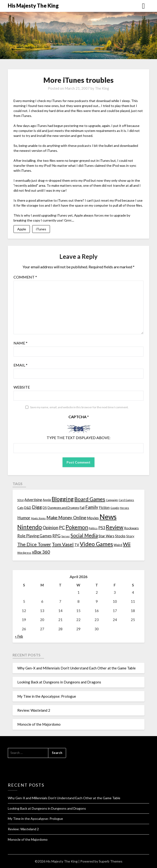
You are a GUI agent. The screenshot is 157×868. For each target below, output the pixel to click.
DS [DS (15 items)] (45, 508)
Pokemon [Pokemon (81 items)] (77, 527)
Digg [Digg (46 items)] (37, 507)
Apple (22, 229)
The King (102, 88)
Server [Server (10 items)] (66, 536)
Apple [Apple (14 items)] (47, 500)
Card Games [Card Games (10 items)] (126, 500)
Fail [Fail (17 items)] (82, 508)
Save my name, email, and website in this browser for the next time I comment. (79, 407)
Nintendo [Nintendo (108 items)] (30, 527)
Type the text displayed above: (78, 438)
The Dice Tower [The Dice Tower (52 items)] (34, 544)
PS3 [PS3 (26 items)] (102, 528)
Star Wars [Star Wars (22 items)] (106, 536)
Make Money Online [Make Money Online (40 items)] (66, 518)
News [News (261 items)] (108, 517)
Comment (25, 277)
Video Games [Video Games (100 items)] (96, 544)
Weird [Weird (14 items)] (118, 545)
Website (22, 387)
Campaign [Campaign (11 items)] (112, 500)
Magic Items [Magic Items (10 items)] (38, 518)
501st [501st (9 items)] (20, 500)
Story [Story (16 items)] (130, 536)
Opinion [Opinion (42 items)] (50, 527)
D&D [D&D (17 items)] (28, 508)
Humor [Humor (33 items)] (24, 518)
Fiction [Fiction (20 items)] (104, 507)
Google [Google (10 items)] (115, 508)
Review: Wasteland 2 (34, 710)
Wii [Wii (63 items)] (127, 544)
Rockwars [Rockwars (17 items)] (131, 528)
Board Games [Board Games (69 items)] (90, 499)
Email (20, 365)
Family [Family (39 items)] (92, 507)
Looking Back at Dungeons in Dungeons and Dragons (59, 682)
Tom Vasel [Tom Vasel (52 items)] (63, 544)
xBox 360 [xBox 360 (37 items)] (41, 552)
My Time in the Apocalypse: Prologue (47, 696)
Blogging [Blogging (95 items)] (63, 499)
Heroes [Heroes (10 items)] (124, 508)
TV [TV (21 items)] (77, 545)
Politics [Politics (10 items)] (93, 528)
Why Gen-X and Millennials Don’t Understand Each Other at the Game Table (76, 668)
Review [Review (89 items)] (115, 527)
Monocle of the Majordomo (39, 724)
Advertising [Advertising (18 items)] (33, 500)
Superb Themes (111, 861)
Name (20, 343)
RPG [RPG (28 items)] (56, 536)
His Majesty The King (33, 6)
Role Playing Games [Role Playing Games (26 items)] (34, 536)
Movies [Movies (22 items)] (93, 518)
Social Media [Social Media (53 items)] (84, 535)
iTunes (41, 229)
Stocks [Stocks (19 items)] (120, 536)
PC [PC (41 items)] (62, 527)
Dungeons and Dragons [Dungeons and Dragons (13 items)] (63, 508)
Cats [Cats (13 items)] (20, 508)
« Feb (19, 636)
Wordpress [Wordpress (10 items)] (24, 553)
